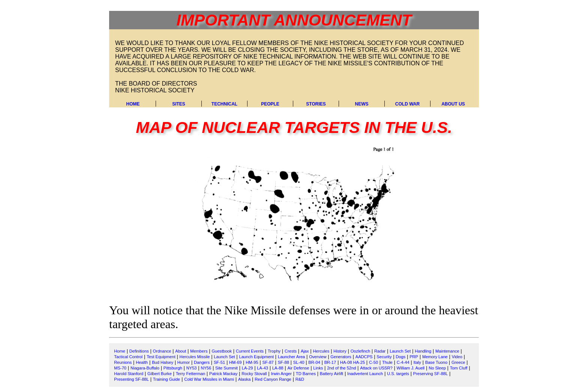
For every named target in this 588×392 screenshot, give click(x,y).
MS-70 (120, 368)
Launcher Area (291, 357)
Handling (423, 351)
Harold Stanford (129, 374)
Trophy (274, 351)
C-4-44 (403, 362)
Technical (224, 104)
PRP (414, 357)
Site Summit (226, 368)
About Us (453, 104)
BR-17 (330, 362)
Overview (318, 357)
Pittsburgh (173, 368)
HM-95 (252, 362)
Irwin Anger (281, 374)
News (362, 104)
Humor (184, 362)
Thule (387, 362)
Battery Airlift (331, 374)
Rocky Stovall (254, 374)
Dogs (400, 357)
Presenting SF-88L (131, 379)
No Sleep (437, 368)
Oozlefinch (361, 351)
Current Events (250, 351)
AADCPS (364, 357)
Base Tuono (436, 362)
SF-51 (219, 362)
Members (199, 351)
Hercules (321, 351)
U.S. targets (398, 374)
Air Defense (298, 368)
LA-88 (278, 368)
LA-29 (247, 368)
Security (384, 357)
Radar (380, 351)
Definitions (139, 351)
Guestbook (222, 351)
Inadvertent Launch (365, 374)
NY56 (206, 368)
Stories (316, 104)
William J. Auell (411, 368)
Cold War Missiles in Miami (209, 379)
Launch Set (400, 351)
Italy (417, 362)
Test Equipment (161, 357)
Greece (458, 362)
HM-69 (235, 362)
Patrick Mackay (223, 374)
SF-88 (283, 362)
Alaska (244, 379)
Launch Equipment (256, 357)
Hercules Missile (195, 357)
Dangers (202, 362)
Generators (341, 357)
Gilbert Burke (160, 374)
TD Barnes (306, 374)
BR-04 (314, 362)
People (270, 104)
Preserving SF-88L (431, 374)
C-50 (373, 362)
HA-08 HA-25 (352, 362)
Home (133, 104)
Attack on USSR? (376, 368)
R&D (300, 379)
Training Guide (166, 379)
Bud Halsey (163, 362)
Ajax (305, 351)
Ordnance (162, 351)
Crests (291, 351)
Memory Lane (435, 357)
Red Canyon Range (273, 379)
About (181, 351)
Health (142, 362)
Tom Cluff (459, 368)
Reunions (123, 362)
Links (318, 368)
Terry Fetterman (190, 374)
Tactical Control (128, 357)
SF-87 (268, 362)
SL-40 (299, 362)
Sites (179, 104)
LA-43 (262, 368)
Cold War (407, 104)
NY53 (192, 368)
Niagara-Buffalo (145, 368)
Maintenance (447, 351)
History (340, 351)
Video (457, 357)
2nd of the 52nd (341, 368)
